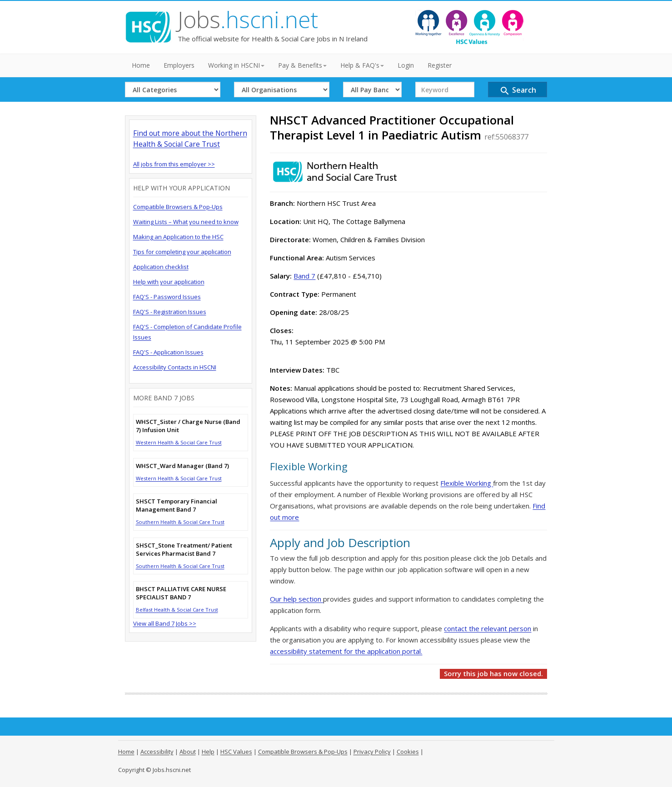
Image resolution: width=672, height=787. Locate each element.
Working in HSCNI (236, 65)
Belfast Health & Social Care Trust (177, 610)
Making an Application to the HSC (178, 237)
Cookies (408, 752)
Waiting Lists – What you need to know (186, 222)
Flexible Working (467, 483)
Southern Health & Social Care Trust (180, 522)
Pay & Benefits (302, 65)
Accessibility (157, 752)
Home (141, 65)
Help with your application (169, 282)
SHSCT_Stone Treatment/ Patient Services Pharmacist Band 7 (184, 549)
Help (208, 752)
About (188, 752)
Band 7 (304, 276)
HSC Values (236, 752)
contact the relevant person (488, 628)
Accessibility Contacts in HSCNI (175, 367)
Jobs (248, 20)
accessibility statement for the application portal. (346, 651)
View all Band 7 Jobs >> (165, 623)
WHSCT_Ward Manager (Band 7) (182, 466)
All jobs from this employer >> (174, 164)
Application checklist (161, 267)
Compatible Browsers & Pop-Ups (178, 207)
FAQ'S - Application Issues (168, 352)
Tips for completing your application (182, 252)
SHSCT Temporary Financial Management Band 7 (177, 505)
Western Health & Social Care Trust (179, 442)
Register (440, 65)
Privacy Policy (372, 752)
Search (518, 91)
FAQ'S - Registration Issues (170, 312)
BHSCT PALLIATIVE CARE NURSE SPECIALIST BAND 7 (181, 593)
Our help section (296, 599)
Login (406, 65)
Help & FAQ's (362, 65)
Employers (179, 65)
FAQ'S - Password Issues (167, 297)
